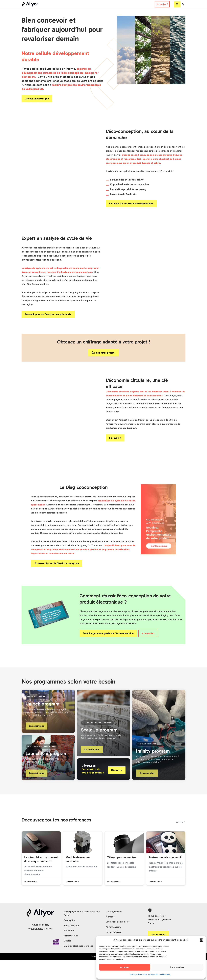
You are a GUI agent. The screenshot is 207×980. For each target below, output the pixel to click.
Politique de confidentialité (159, 974)
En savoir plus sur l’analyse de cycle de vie (48, 319)
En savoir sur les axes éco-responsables (131, 207)
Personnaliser (177, 967)
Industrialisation (72, 945)
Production (69, 950)
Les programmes (114, 931)
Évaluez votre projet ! (104, 358)
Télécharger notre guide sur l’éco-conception (108, 642)
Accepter (125, 967)
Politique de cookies (139, 974)
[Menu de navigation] (177, 4)
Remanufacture (71, 956)
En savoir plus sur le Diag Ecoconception (57, 571)
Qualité (67, 961)
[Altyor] (30, 4)
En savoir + (115, 445)
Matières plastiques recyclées (78, 966)
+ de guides (148, 642)
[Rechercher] (183, 4)
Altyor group (37, 948)
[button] (201, 940)
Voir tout (181, 831)
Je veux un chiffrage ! (37, 101)
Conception (70, 940)
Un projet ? (162, 4)
